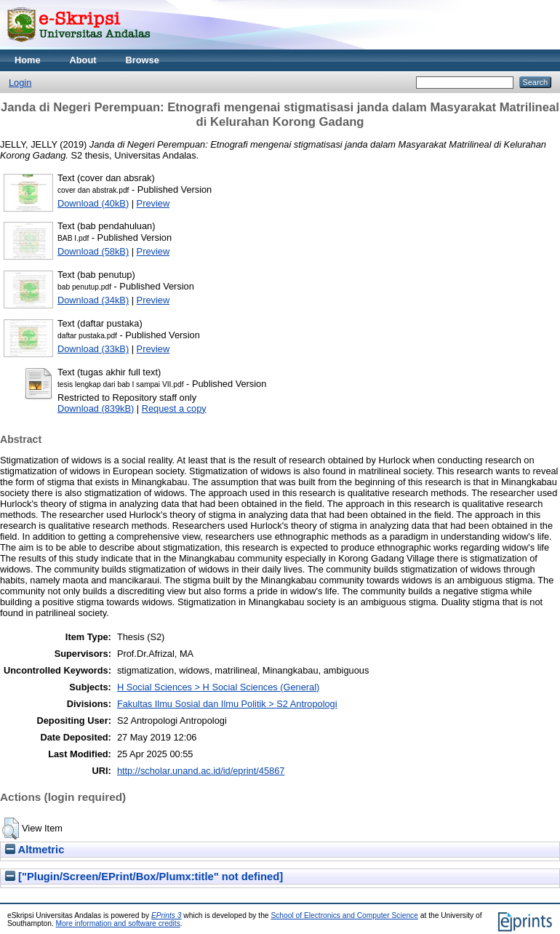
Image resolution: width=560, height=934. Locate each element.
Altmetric (35, 850)
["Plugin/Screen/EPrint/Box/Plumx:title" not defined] (144, 877)
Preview (153, 203)
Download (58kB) (93, 251)
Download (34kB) (93, 300)
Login (20, 83)
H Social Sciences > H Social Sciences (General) (218, 687)
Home (28, 60)
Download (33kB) (93, 349)
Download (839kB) (96, 408)
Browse (143, 60)
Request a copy (174, 408)
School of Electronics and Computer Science (344, 915)
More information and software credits (118, 923)
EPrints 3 (167, 915)
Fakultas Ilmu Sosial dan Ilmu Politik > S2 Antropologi (227, 704)
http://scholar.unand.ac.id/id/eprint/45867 (201, 771)
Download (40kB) (93, 203)
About (83, 60)
